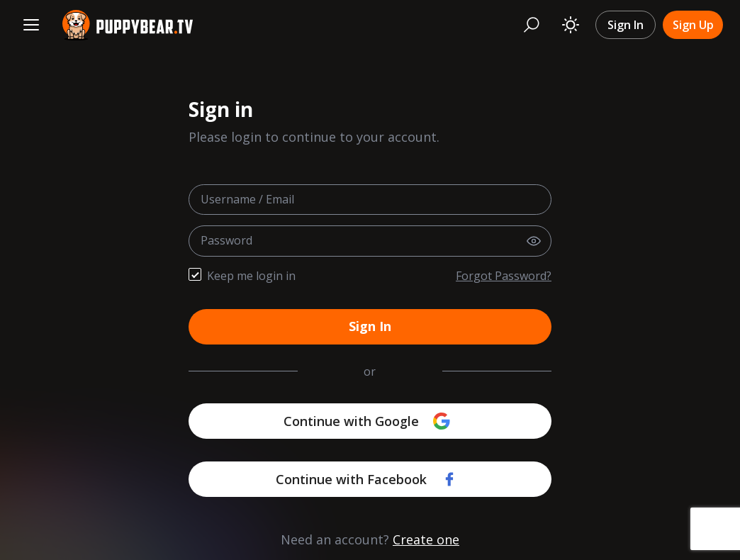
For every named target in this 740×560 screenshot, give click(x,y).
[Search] (532, 25)
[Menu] (31, 25)
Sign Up (693, 25)
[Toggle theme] (571, 25)
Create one (426, 539)
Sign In (626, 25)
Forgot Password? (504, 276)
